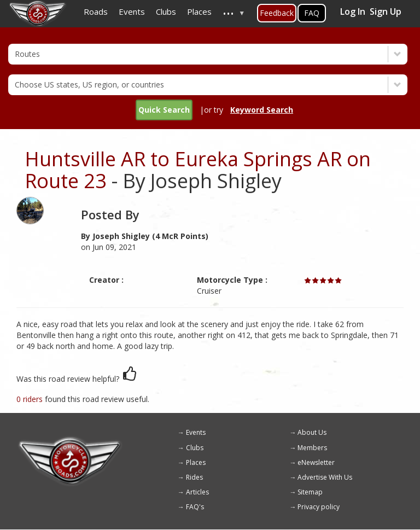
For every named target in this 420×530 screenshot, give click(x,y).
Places (196, 462)
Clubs (195, 448)
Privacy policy (319, 507)
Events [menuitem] (132, 11)
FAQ (312, 13)
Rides (194, 477)
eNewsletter (316, 462)
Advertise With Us (325, 477)
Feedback (277, 13)
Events (196, 432)
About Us (312, 432)
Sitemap (310, 492)
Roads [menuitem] (96, 11)
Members (312, 448)
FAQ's (195, 507)
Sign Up (386, 11)
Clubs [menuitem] (166, 11)
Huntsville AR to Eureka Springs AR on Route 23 (198, 170)
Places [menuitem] (199, 11)
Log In (353, 11)
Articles (197, 492)
